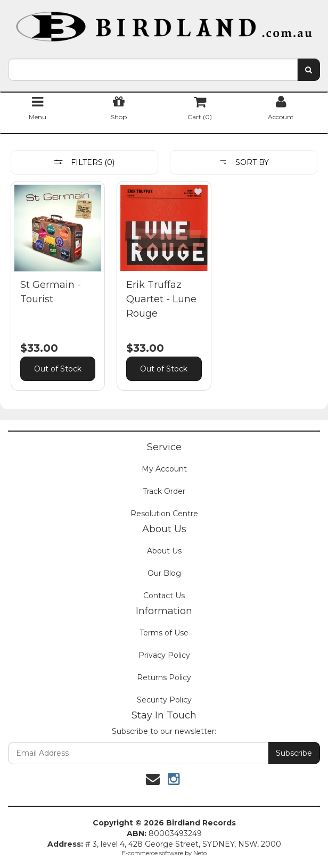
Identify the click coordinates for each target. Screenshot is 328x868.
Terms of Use (164, 633)
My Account (164, 469)
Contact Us (164, 596)
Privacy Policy (164, 655)
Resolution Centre (164, 514)
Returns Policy (164, 677)
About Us (164, 551)
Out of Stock (58, 369)
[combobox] (153, 70)
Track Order (164, 491)
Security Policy (164, 700)
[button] (92, 192)
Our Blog (164, 573)
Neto (200, 853)
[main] (164, 294)
